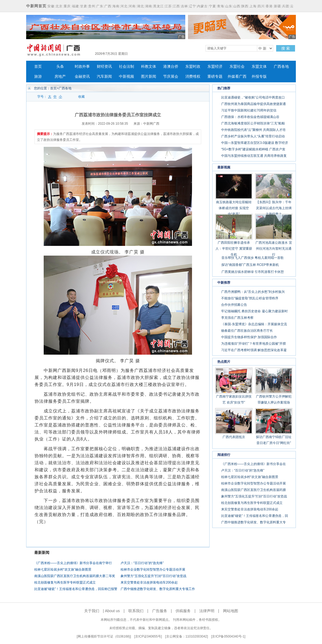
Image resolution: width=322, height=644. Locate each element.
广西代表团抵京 (234, 437)
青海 (221, 6)
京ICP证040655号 (148, 636)
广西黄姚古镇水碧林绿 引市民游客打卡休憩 (253, 272)
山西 (237, 6)
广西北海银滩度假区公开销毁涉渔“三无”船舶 (253, 123)
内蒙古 (202, 6)
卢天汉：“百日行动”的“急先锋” (142, 563)
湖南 (149, 6)
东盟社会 (237, 67)
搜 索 (286, 48)
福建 (76, 6)
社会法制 (126, 67)
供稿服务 (183, 611)
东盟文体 (259, 67)
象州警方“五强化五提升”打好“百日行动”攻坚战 (153, 576)
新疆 (278, 6)
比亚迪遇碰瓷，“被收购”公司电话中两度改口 (253, 97)
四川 (261, 6)
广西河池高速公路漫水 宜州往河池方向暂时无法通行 (274, 249)
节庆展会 (171, 77)
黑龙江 (158, 6)
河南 (132, 6)
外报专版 (259, 77)
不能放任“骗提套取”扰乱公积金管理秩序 (250, 298)
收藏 (81, 97)
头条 (60, 67)
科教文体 (149, 67)
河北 (124, 6)
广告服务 (160, 611)
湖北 (141, 6)
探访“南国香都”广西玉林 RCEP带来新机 (250, 265)
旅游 (38, 77)
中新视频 (126, 77)
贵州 (92, 6)
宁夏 (213, 6)
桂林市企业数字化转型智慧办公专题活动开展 (153, 570)
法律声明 (207, 611)
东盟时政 (193, 67)
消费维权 (193, 77)
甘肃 (84, 6)
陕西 (245, 6)
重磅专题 (215, 77)
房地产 (60, 77)
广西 (108, 6)
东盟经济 (215, 67)
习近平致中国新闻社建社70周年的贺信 (249, 110)
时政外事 (82, 67)
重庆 (67, 6)
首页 (38, 67)
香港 (269, 6)
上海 (253, 6)
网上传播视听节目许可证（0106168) (104, 636)
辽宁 (193, 6)
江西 (176, 6)
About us (112, 611)
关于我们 (92, 611)
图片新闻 (149, 77)
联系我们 (136, 611)
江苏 (168, 6)
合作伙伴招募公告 (234, 305)
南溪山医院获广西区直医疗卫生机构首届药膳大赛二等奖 (75, 576)
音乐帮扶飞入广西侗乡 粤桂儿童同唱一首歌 (253, 258)
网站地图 (231, 611)
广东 (100, 6)
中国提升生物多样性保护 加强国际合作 (249, 337)
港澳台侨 (171, 67)
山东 (229, 6)
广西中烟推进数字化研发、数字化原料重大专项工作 (158, 589)
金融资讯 (82, 77)
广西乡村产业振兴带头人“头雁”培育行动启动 (253, 136)
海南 (116, 6)
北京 (59, 6)
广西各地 (281, 67)
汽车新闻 (104, 77)
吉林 (184, 6)
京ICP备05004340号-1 (228, 636)
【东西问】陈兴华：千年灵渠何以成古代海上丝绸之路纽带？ (274, 208)
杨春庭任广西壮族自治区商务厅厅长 (247, 331)
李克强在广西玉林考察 (237, 318)
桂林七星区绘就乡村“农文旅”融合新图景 (63, 570)
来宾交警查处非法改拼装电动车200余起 (149, 582)
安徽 (51, 6)
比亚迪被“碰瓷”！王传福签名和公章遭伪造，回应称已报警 (76, 589)
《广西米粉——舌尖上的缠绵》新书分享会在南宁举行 (73, 563)
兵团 (286, 6)
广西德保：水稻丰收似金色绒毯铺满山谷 (250, 117)
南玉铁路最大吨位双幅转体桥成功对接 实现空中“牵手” (234, 208)
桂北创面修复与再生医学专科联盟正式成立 (65, 582)
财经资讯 (104, 67)
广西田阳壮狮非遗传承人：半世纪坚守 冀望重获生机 (234, 249)
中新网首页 (36, 6)
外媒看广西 (237, 77)
